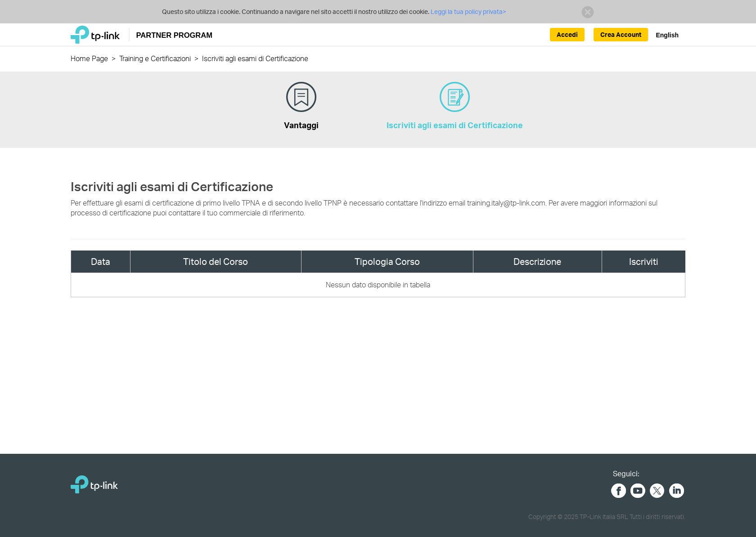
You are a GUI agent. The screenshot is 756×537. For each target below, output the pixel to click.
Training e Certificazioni (155, 58)
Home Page (89, 58)
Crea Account (621, 34)
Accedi (567, 34)
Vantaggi (301, 106)
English (667, 35)
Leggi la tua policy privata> (468, 11)
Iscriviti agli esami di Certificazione (455, 106)
